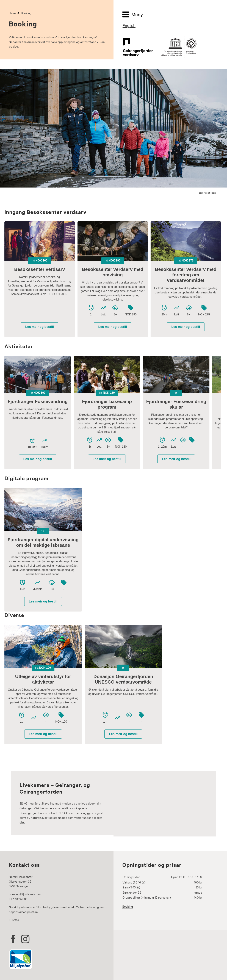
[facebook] (13, 939)
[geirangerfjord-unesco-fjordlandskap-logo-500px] (160, 38)
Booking (128, 906)
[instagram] (25, 939)
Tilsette (14, 920)
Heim (12, 13)
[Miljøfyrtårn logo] (21, 951)
